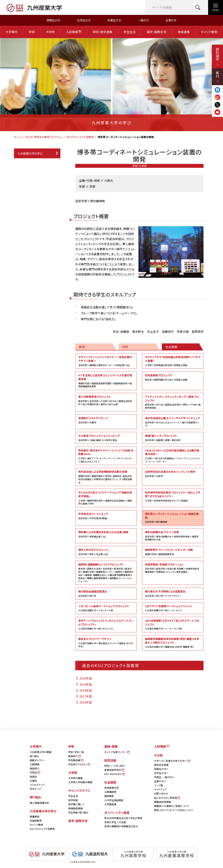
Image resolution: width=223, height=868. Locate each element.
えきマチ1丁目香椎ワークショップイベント (173, 608)
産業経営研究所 (114, 770)
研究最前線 (76, 760)
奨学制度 (73, 800)
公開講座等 (110, 792)
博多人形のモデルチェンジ (106, 552)
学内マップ (35, 789)
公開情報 (35, 764)
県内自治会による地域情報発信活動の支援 (106, 477)
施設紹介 (35, 768)
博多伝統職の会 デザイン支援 (173, 536)
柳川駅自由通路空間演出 (106, 593)
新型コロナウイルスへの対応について (174, 810)
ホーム (18, 137)
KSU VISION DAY (114, 774)
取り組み (34, 756)
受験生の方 (53, 20)
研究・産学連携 (102, 32)
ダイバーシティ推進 (117, 813)
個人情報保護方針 (39, 803)
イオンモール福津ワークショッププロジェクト (106, 608)
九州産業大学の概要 (41, 752)
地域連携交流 (111, 788)
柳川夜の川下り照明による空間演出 (173, 593)
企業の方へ (160, 781)
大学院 (50, 32)
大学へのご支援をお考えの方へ (172, 761)
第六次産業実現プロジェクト (106, 400)
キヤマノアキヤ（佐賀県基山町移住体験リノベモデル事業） (173, 361)
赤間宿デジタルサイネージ (106, 420)
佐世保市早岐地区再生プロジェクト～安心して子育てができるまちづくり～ (173, 496)
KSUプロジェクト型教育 (80, 137)
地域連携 (184, 32)
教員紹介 (74, 756)
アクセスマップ (37, 785)
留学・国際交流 (156, 32)
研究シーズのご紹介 (115, 766)
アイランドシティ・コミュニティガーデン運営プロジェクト (173, 402)
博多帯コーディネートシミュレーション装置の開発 (173, 518)
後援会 (33, 777)
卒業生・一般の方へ (164, 777)
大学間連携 (110, 804)
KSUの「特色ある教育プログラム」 (44, 137)
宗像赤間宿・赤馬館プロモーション (173, 568)
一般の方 (143, 20)
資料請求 (217, 57)
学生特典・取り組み (78, 812)
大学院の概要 (75, 778)
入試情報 (74, 32)
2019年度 (84, 684)
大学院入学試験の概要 (80, 782)
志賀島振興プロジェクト (173, 377)
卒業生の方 (114, 20)
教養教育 (35, 817)
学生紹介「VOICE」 (79, 764)
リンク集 (159, 785)
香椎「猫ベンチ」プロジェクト (173, 438)
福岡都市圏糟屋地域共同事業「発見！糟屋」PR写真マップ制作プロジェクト (173, 643)
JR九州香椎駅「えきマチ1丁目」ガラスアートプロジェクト (173, 624)
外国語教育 (36, 821)
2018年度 (84, 690)
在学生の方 (84, 20)
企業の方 (171, 20)
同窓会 (35, 772)
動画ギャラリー (38, 760)
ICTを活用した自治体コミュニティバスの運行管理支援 (106, 381)
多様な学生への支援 (115, 822)
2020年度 (84, 678)
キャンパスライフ (79, 790)
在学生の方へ (161, 773)
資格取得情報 (75, 808)
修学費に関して (76, 804)
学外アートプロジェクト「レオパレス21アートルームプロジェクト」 (106, 624)
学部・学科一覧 (76, 752)
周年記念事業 (161, 765)
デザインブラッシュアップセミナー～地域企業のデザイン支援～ (106, 361)
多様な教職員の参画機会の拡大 (121, 826)
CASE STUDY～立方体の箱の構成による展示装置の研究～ (173, 456)
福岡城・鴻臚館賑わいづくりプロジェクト (106, 573)
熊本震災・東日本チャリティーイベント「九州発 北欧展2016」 (106, 456)
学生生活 (130, 32)
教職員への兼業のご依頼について (172, 806)
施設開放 (109, 796)
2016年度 (84, 702)
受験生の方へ (161, 769)
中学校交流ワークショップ (106, 516)
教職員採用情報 (163, 802)
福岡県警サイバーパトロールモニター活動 (173, 552)
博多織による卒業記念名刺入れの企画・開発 (106, 534)
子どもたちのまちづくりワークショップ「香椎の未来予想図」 (106, 498)
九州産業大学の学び (30, 153)
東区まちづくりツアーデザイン (106, 642)
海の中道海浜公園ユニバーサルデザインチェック (173, 422)
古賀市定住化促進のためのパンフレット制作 (173, 474)
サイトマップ (160, 789)
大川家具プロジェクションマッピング (106, 438)
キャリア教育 (209, 32)
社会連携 (110, 782)
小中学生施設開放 (114, 800)
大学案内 (12, 32)
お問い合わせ (161, 793)
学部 (32, 32)
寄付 (217, 77)
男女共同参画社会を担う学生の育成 (123, 818)
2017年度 (84, 696)
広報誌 (33, 781)
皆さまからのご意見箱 (167, 798)
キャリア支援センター (117, 752)
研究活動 (110, 760)
